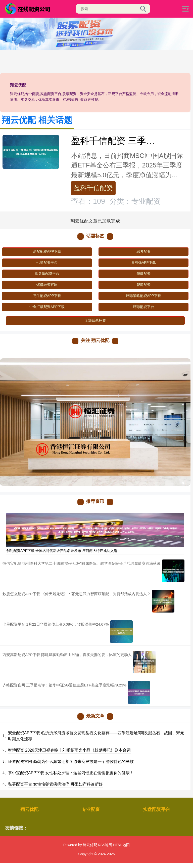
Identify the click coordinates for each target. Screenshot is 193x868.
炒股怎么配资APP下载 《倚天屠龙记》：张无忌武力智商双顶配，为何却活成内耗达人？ (77, 594)
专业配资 (91, 809)
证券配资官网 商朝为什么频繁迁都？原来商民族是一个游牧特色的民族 (71, 762)
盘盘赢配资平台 (47, 274)
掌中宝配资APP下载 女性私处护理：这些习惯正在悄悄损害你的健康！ (71, 773)
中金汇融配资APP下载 (47, 307)
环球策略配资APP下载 (143, 296)
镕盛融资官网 (47, 285)
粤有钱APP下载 (143, 263)
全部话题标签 (95, 320)
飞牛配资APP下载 (47, 296)
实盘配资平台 (157, 809)
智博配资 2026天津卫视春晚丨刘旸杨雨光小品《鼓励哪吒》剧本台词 (69, 750)
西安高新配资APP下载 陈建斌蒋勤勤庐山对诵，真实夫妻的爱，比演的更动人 (67, 655)
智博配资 (143, 285)
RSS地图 (105, 845)
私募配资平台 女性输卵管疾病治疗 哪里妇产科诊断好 (55, 784)
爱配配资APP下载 (47, 251)
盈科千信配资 (93, 188)
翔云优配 (29, 809)
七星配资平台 (47, 263)
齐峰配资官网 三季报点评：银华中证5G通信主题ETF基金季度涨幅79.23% (64, 685)
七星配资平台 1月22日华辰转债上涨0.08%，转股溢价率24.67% (56, 624)
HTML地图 (121, 845)
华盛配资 (143, 274)
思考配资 (143, 251)
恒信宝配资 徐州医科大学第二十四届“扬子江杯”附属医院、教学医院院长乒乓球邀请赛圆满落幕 (82, 563)
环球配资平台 (143, 307)
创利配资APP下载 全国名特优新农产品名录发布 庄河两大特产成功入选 (62, 551)
